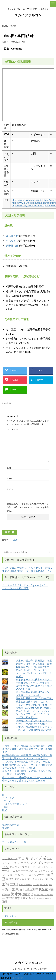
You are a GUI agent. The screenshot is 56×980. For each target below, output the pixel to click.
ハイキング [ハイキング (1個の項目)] (38, 871)
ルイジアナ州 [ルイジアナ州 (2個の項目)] (37, 875)
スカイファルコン (28, 16)
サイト (10, 489)
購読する (11, 923)
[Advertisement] (28, 620)
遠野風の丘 (12, 246)
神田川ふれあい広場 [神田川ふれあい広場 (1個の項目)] (41, 895)
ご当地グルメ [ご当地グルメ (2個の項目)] (10, 859)
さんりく (11, 241)
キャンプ (9, 801)
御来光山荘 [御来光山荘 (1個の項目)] (44, 885)
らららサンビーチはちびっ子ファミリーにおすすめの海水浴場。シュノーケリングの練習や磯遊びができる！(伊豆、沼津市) (27, 765)
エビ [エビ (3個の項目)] (21, 858)
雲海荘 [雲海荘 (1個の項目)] (39, 899)
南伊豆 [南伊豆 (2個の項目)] (10, 879)
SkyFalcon (17, 978)
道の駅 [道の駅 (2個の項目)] (10, 898)
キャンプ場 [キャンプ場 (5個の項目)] (36, 858)
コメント (12, 429)
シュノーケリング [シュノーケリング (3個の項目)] (24, 863)
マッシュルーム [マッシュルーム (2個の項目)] (11, 875)
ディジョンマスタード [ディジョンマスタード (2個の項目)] (22, 867)
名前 (9, 468)
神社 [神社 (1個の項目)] (51, 895)
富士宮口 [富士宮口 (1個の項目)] (41, 880)
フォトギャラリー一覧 (14, 842)
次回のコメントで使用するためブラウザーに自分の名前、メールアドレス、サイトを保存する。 (28, 507)
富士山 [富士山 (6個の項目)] (12, 884)
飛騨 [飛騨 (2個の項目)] (5, 902)
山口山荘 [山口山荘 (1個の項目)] (36, 885)
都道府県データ (11, 825)
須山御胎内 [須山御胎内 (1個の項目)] (47, 899)
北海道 (14, 540)
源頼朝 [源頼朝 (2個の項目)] (26, 895)
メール (10, 479)
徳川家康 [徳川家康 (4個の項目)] (12, 890)
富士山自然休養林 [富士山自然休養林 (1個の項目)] (26, 885)
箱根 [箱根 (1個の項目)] (4, 899)
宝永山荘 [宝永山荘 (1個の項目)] (23, 880)
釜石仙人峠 (12, 236)
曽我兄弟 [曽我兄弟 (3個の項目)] (42, 890)
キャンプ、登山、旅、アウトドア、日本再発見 (28, 969)
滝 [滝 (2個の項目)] (32, 895)
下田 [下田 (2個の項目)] (47, 875)
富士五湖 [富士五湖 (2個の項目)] (32, 879)
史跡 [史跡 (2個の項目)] (17, 879)
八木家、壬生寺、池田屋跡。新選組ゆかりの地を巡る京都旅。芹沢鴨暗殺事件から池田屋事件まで (34, 664)
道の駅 (6, 828)
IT (3, 795)
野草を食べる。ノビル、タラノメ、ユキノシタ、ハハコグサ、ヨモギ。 (34, 673)
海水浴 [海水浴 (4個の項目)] (16, 894)
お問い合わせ (9, 916)
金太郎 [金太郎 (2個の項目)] (32, 898)
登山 (6, 807)
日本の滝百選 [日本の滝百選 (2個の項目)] (27, 890)
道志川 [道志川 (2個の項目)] (18, 898)
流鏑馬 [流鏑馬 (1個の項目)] (8, 895)
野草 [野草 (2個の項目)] (25, 898)
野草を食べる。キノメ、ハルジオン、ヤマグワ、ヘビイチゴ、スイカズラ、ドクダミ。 (34, 714)
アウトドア (8, 798)
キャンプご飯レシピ (16, 804)
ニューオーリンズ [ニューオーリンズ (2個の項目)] (23, 871)
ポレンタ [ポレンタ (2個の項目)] (48, 871)
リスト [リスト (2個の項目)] (24, 875)
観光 (5, 810)
